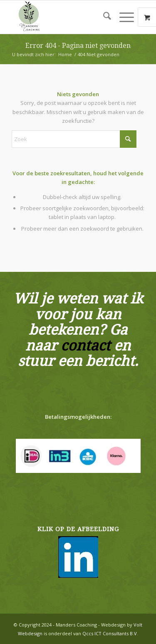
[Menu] (123, 17)
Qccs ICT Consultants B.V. (110, 633)
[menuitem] (103, 17)
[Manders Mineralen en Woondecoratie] (65, 17)
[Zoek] (103, 17)
